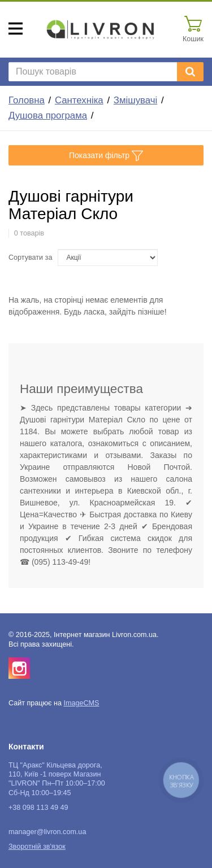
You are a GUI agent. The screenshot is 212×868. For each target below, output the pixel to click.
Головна (27, 100)
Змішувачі (135, 100)
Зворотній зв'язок (37, 847)
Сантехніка (79, 100)
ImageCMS (81, 703)
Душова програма (48, 115)
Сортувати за (30, 258)
